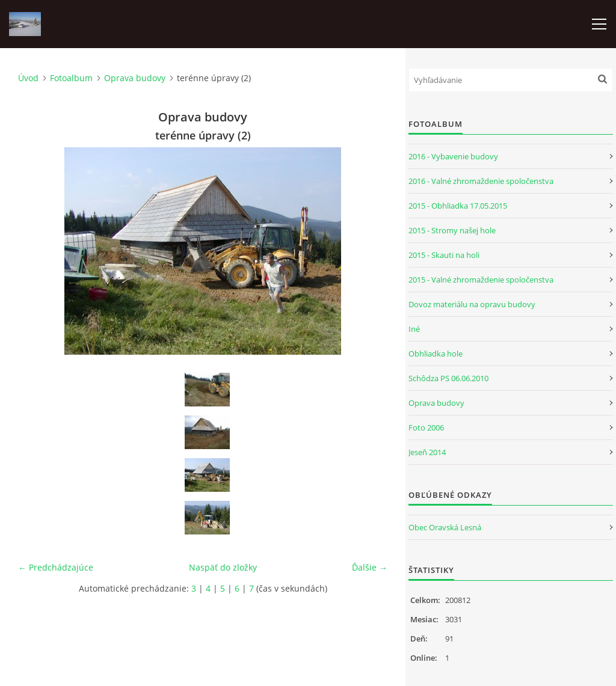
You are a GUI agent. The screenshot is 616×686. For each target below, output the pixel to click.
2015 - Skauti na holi (444, 255)
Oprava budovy (135, 78)
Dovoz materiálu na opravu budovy (472, 304)
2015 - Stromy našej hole (452, 230)
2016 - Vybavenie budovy (453, 156)
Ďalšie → (370, 567)
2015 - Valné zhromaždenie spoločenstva (481, 280)
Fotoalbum (71, 78)
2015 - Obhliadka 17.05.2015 (458, 206)
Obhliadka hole (436, 354)
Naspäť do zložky (223, 567)
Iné (414, 329)
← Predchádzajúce (56, 567)
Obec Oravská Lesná (445, 527)
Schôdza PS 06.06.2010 (448, 378)
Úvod (28, 78)
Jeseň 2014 (427, 452)
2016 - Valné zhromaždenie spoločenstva (481, 181)
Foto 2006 (426, 427)
